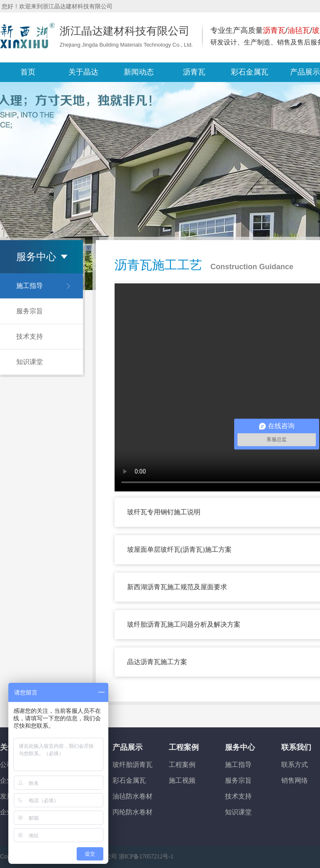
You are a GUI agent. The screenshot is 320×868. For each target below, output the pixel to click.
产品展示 (127, 747)
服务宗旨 (30, 311)
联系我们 (296, 747)
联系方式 (295, 765)
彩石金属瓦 (129, 780)
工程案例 (184, 747)
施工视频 (182, 780)
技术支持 (30, 336)
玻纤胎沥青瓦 (132, 765)
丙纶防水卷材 (132, 812)
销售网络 (295, 780)
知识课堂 (30, 362)
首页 (28, 72)
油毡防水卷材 (132, 796)
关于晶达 (83, 72)
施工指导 (30, 286)
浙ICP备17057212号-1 (146, 857)
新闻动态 (139, 72)
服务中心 (240, 747)
